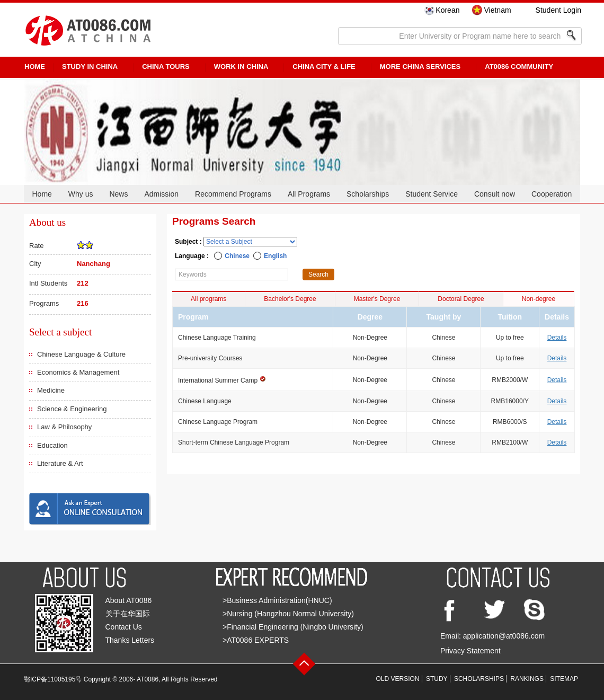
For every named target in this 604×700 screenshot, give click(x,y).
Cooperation (552, 194)
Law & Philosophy (64, 427)
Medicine (51, 390)
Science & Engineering (72, 409)
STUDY (437, 679)
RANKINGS (527, 679)
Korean (447, 10)
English (275, 256)
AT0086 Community (519, 67)
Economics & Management (78, 372)
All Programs (309, 194)
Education (52, 445)
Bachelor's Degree (290, 299)
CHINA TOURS (166, 67)
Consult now (495, 194)
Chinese (237, 256)
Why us (81, 194)
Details (557, 338)
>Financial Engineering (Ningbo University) (293, 627)
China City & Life (324, 67)
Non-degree (539, 299)
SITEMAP (564, 679)
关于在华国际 (128, 614)
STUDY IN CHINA (90, 67)
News (118, 194)
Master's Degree (377, 299)
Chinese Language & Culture (81, 354)
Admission (161, 194)
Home (42, 194)
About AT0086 (129, 600)
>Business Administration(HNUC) (277, 600)
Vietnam (497, 10)
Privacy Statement (470, 651)
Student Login (558, 10)
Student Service (432, 194)
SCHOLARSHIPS (479, 679)
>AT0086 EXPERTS (256, 640)
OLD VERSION (398, 679)
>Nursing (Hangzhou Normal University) (288, 614)
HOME (35, 67)
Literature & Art (60, 463)
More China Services (420, 67)
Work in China (241, 67)
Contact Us (124, 627)
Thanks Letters (130, 640)
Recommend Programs (233, 194)
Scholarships (368, 194)
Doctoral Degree (461, 299)
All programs (208, 299)
